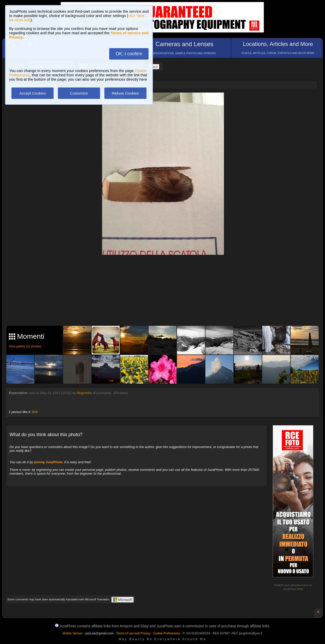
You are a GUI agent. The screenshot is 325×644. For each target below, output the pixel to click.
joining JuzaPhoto (48, 462)
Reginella (84, 393)
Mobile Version (73, 633)
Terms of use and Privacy (133, 633)
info (300, 589)
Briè (35, 412)
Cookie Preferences (166, 633)
